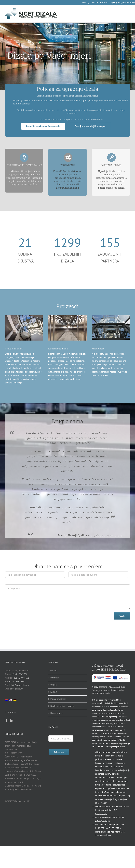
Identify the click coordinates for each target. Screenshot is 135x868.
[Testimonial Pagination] (29, 534)
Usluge (54, 685)
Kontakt (54, 692)
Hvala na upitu (57, 713)
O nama (54, 671)
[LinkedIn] (12, 720)
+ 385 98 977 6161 (21, 678)
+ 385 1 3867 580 (20, 674)
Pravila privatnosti (58, 699)
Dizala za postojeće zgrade (62, 706)
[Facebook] (6, 720)
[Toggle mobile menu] (128, 11)
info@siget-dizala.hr (126, 2)
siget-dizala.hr (16, 689)
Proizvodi (54, 678)
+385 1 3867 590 (17, 681)
